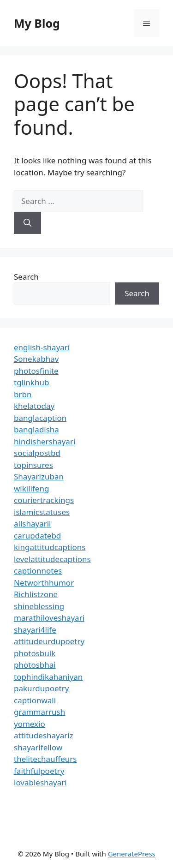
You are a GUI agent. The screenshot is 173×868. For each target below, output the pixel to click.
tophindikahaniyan (48, 677)
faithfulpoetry (39, 771)
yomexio (30, 724)
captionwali (35, 700)
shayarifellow (38, 747)
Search (26, 277)
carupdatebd (37, 536)
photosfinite (36, 371)
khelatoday (34, 406)
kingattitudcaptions (50, 547)
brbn (23, 394)
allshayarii (33, 524)
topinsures (33, 465)
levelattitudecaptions (52, 559)
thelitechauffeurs (45, 759)
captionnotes (38, 571)
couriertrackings (44, 500)
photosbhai (35, 665)
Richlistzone (36, 594)
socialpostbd (37, 453)
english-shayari (42, 347)
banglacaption (40, 418)
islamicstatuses (42, 512)
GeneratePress (132, 854)
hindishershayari (45, 441)
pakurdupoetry (41, 688)
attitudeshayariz (44, 735)
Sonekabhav (36, 359)
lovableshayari (40, 782)
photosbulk (35, 653)
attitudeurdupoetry (49, 641)
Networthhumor (44, 583)
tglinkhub (31, 382)
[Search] (27, 223)
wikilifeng (31, 488)
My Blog (37, 23)
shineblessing (39, 606)
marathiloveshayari (49, 618)
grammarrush (39, 712)
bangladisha (36, 429)
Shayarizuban (39, 476)
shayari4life (35, 630)
